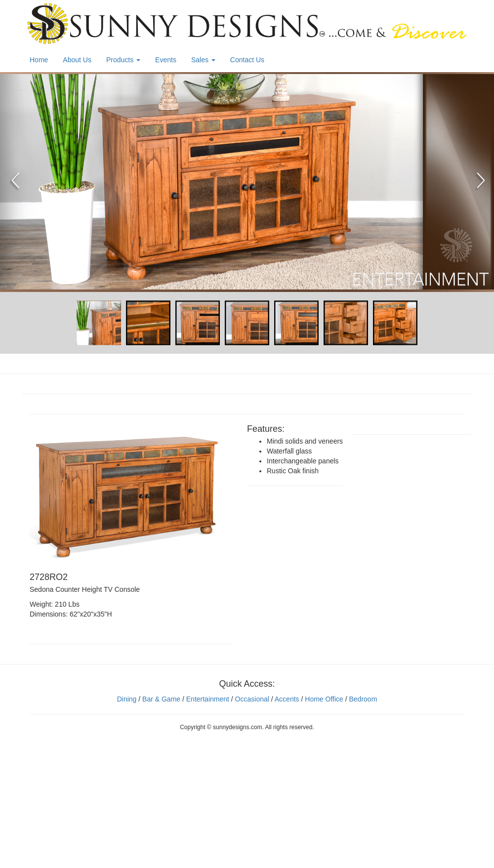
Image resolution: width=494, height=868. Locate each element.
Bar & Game (161, 699)
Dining (127, 699)
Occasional (252, 699)
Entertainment (208, 699)
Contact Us (247, 60)
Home (39, 60)
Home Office (324, 699)
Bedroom (363, 699)
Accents (287, 699)
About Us (77, 60)
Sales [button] (203, 60)
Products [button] (123, 60)
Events (166, 60)
